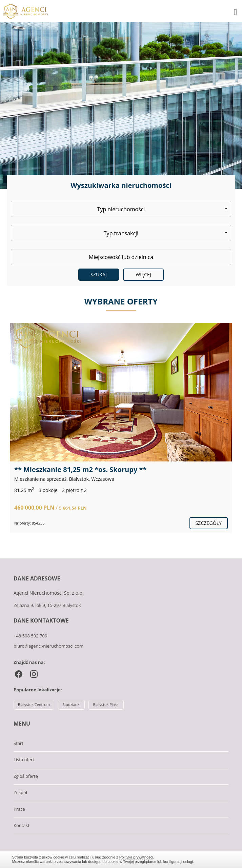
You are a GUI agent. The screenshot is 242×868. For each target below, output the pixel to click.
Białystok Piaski (106, 704)
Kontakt (22, 825)
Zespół (20, 792)
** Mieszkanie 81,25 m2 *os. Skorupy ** (80, 469)
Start (18, 743)
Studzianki (71, 704)
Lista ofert (24, 759)
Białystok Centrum (34, 704)
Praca (19, 809)
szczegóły (209, 523)
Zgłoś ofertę (26, 776)
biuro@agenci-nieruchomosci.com (48, 646)
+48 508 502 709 (30, 636)
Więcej (143, 274)
